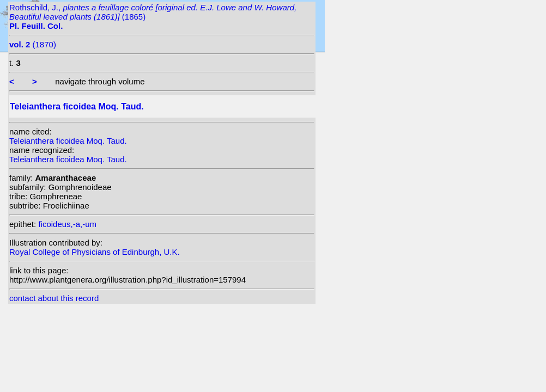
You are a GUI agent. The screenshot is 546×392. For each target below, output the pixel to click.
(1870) (33, 44)
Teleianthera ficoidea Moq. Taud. (68, 141)
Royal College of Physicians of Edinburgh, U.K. (95, 252)
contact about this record (54, 298)
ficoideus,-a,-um (67, 224)
